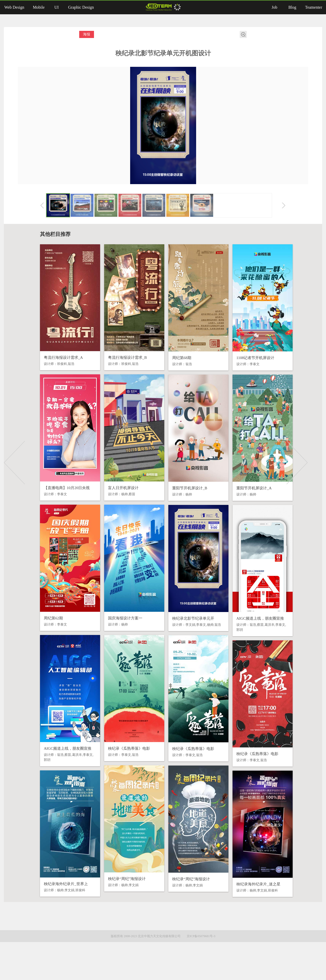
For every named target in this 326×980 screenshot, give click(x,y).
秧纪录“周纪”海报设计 (120, 893)
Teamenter (314, 7)
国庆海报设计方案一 (118, 632)
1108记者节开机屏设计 (248, 372)
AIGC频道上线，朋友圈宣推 (253, 632)
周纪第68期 (175, 372)
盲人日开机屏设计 (116, 502)
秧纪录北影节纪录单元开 (186, 632)
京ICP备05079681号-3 (201, 974)
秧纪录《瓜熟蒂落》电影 (122, 762)
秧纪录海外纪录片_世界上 (59, 898)
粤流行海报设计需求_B (121, 372)
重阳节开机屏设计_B (183, 502)
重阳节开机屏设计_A (247, 502)
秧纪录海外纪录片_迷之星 (252, 898)
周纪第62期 (46, 632)
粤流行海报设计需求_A (56, 372)
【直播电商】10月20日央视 (60, 502)
